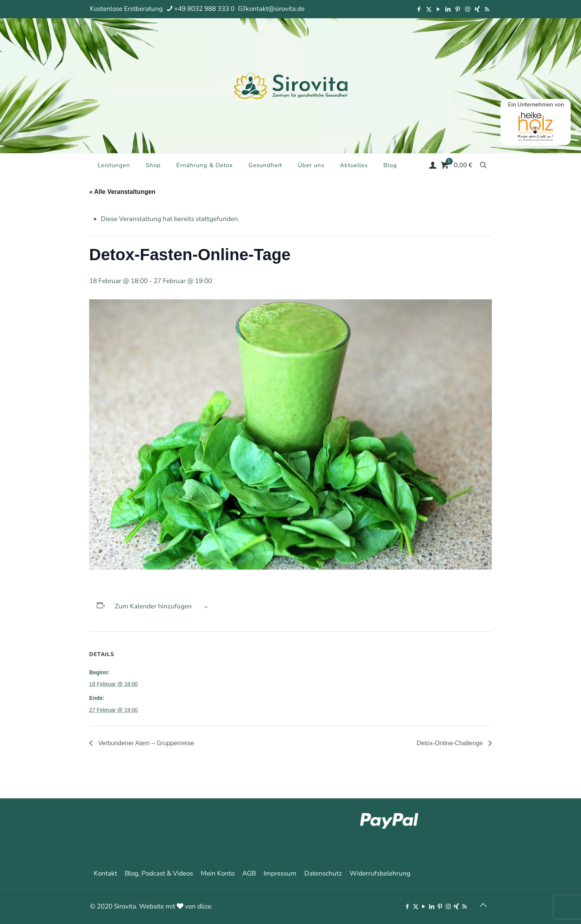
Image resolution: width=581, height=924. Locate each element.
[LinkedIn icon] (448, 9)
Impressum (280, 873)
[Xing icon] (477, 9)
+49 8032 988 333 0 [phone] (204, 9)
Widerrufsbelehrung (380, 873)
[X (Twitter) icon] (429, 9)
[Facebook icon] (419, 9)
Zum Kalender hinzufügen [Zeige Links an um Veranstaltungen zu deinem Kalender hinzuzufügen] (153, 606)
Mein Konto (218, 873)
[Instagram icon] (468, 9)
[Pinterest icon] (458, 9)
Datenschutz (323, 873)
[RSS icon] (487, 9)
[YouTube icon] (439, 9)
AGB (249, 873)
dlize (204, 906)
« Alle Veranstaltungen (122, 192)
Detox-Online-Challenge (451, 743)
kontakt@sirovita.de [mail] (275, 9)
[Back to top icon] (483, 905)
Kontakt (105, 873)
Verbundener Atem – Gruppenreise (145, 743)
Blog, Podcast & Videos (159, 873)
